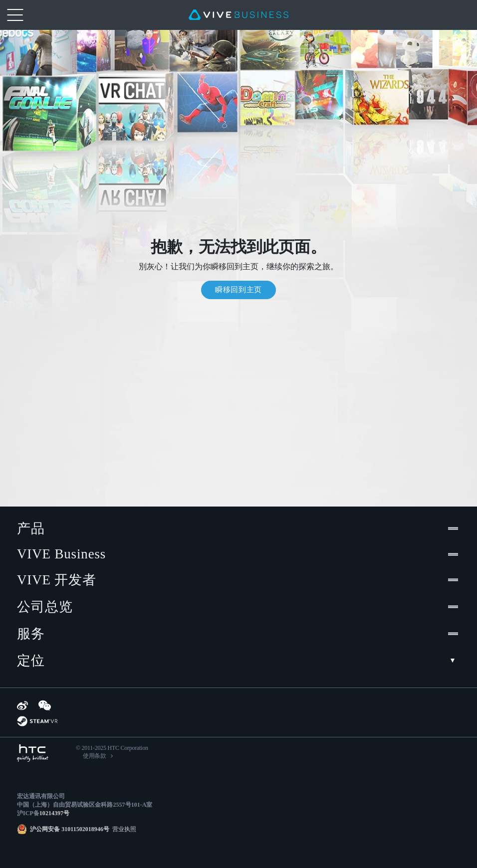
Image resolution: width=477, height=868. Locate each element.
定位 (238, 661)
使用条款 (95, 756)
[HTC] (33, 753)
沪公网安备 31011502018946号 (70, 829)
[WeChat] (45, 705)
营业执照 (123, 829)
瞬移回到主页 (238, 290)
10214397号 (54, 813)
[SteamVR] (37, 721)
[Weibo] (22, 705)
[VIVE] (238, 15)
